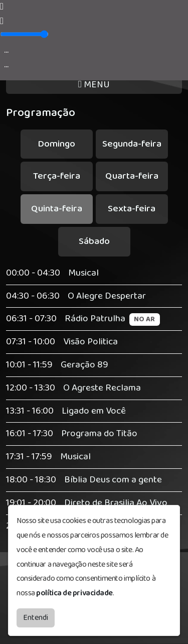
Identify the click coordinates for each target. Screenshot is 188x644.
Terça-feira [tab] (57, 176)
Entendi (36, 618)
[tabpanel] (94, 400)
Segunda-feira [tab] (132, 144)
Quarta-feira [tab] (132, 176)
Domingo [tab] (56, 144)
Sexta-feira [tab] (132, 209)
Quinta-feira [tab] (57, 209)
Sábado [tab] (94, 241)
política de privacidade (74, 593)
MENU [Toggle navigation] (94, 85)
